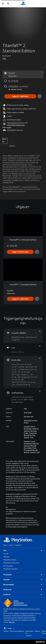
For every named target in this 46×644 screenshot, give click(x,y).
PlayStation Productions (11, 563)
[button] (16, 125)
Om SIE (6, 554)
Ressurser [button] (23, 590)
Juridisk (6, 631)
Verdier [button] (23, 580)
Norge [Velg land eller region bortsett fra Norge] (9, 628)
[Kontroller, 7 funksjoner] (23, 372)
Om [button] (23, 551)
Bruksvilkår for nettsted (29, 633)
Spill (11, 545)
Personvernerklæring (17, 631)
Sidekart (37, 631)
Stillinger (6, 557)
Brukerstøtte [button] (23, 585)
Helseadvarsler (11, 509)
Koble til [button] (23, 595)
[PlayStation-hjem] (23, 4)
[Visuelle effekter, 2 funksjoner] (23, 336)
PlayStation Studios (10, 560)
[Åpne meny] (3, 4)
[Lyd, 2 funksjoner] (23, 349)
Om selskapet (8, 566)
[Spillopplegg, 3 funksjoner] (23, 397)
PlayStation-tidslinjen (11, 569)
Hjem (5, 545)
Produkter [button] (23, 575)
